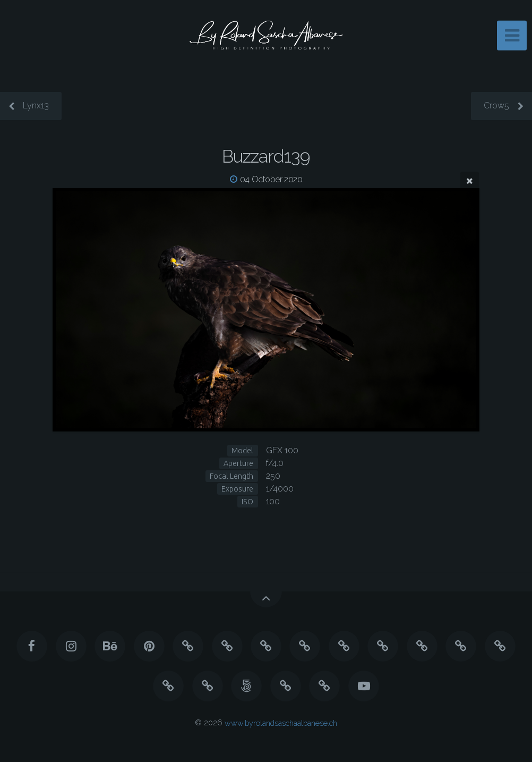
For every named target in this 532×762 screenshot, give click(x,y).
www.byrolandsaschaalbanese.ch (281, 722)
